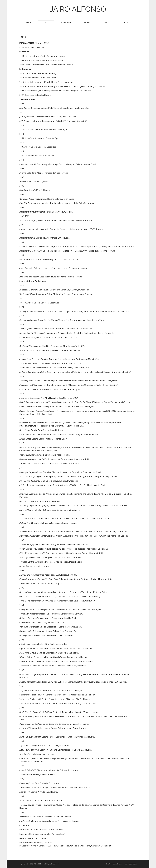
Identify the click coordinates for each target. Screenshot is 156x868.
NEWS (106, 22)
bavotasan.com (131, 864)
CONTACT (126, 22)
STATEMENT (66, 22)
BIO (46, 22)
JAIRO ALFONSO (78, 9)
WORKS (87, 22)
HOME (29, 22)
